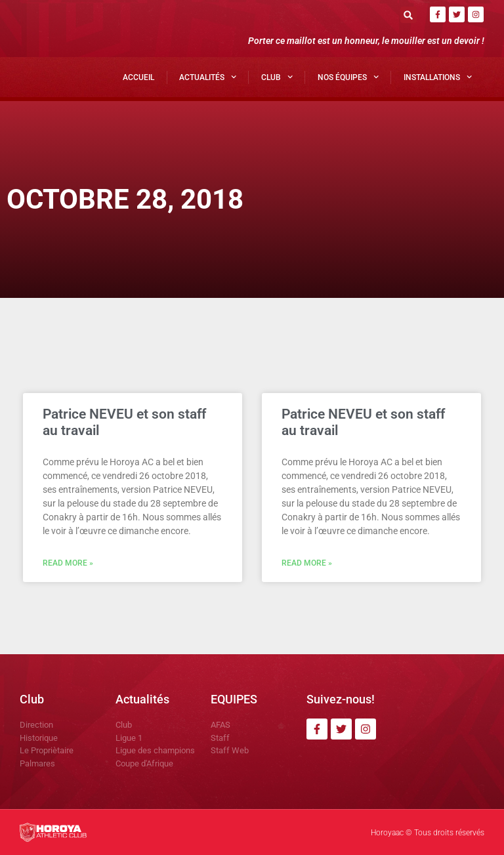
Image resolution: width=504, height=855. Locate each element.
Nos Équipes (348, 77)
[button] (409, 15)
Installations (438, 77)
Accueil (138, 77)
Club (277, 77)
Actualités (208, 77)
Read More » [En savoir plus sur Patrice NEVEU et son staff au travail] (68, 563)
